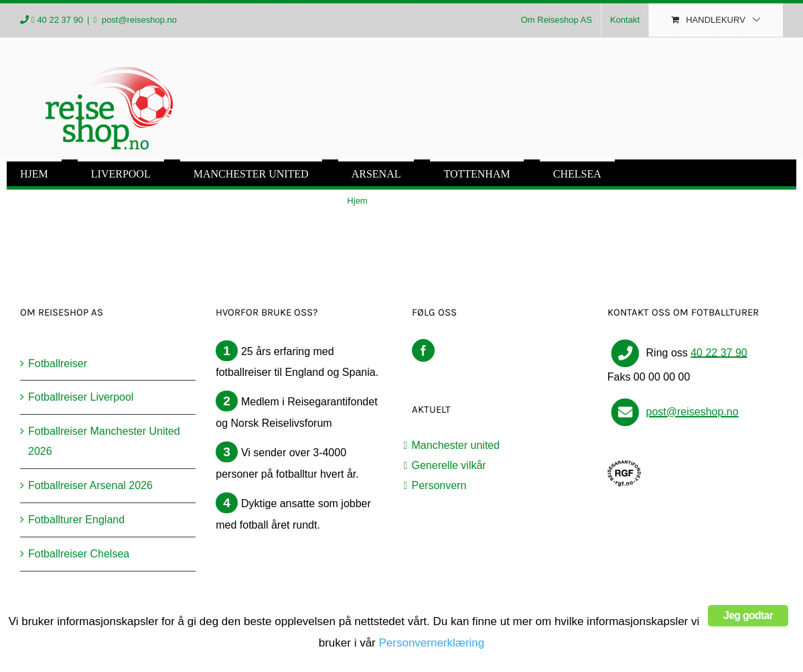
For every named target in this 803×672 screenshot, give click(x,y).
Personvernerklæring (431, 643)
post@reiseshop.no (138, 20)
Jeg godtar (748, 615)
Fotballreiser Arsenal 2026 (90, 485)
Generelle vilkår (449, 465)
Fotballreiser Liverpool (81, 397)
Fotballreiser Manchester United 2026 (104, 441)
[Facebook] (423, 350)
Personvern (439, 485)
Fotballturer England (76, 520)
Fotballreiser (58, 363)
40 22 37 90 (60, 20)
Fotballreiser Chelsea (79, 554)
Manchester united (456, 445)
